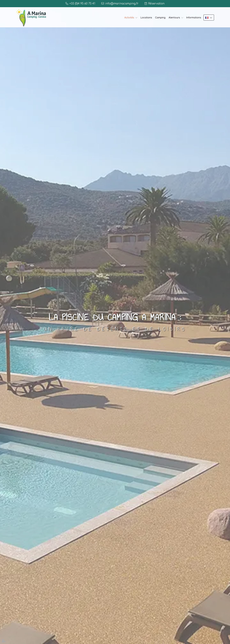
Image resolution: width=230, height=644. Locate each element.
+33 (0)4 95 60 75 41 (82, 4)
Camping (160, 18)
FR (209, 18)
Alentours (174, 18)
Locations (146, 18)
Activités (129, 18)
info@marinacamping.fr (122, 4)
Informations (194, 18)
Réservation (156, 4)
